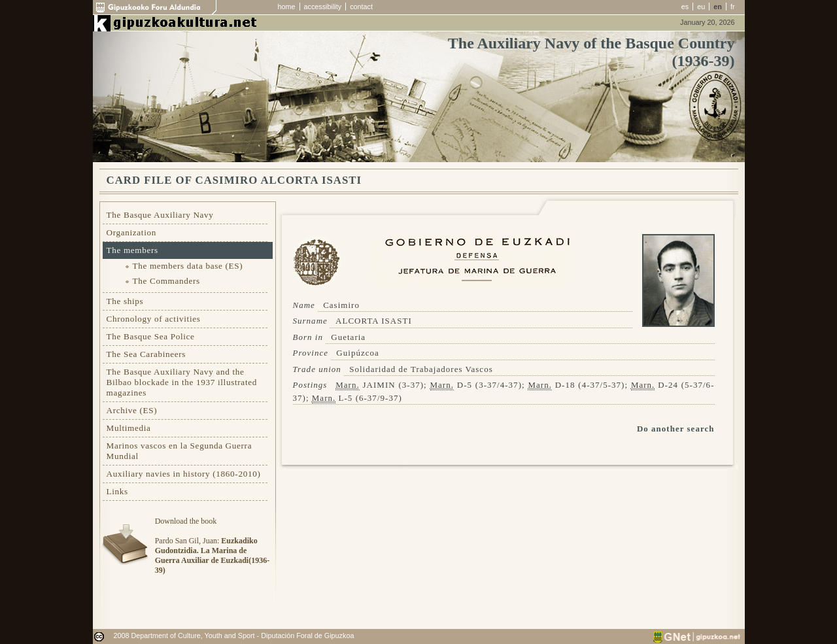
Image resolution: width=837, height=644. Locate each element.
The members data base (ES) (188, 266)
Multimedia (129, 428)
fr (733, 7)
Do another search (676, 429)
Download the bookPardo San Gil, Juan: (212, 546)
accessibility (323, 7)
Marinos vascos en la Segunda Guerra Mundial (179, 451)
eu (701, 7)
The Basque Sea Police (151, 336)
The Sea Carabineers (146, 354)
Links (117, 491)
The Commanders (166, 281)
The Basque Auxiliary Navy (160, 215)
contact (361, 7)
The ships (125, 301)
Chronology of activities (154, 319)
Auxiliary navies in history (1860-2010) (184, 474)
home (287, 7)
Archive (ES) (132, 410)
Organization (132, 232)
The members (132, 250)
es (685, 7)
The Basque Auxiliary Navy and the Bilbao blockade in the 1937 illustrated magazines (182, 382)
